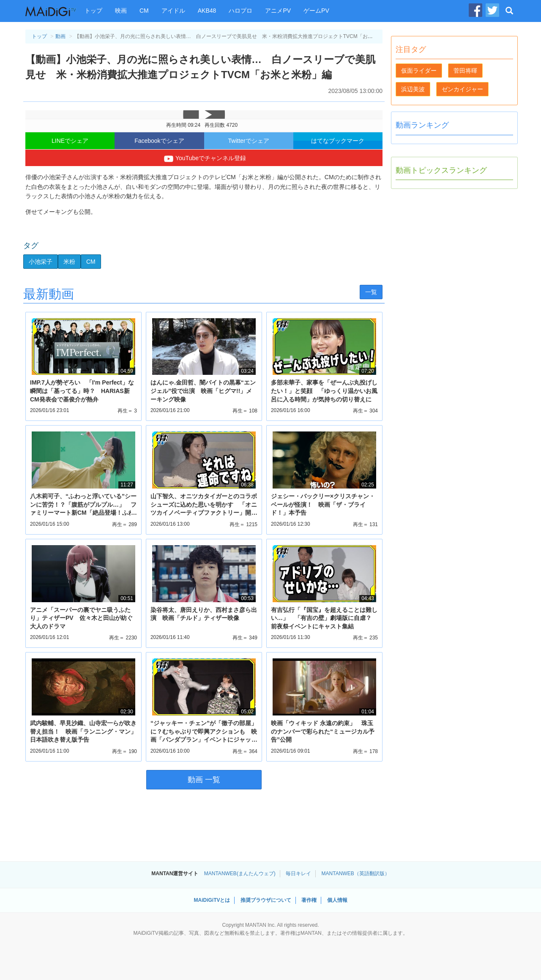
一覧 (371, 292)
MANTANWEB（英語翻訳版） (356, 874)
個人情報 (337, 900)
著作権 (309, 900)
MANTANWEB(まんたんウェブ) (240, 874)
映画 (121, 11)
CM (144, 11)
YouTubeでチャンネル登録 (204, 159)
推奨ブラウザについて (266, 900)
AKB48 (207, 11)
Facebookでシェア (159, 141)
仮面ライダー (419, 71)
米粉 (69, 262)
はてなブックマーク (338, 141)
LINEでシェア (70, 141)
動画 (60, 36)
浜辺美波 (413, 89)
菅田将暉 (465, 71)
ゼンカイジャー (462, 89)
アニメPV (278, 11)
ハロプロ (240, 11)
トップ (93, 11)
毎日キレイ (298, 874)
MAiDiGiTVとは (212, 900)
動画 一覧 (204, 780)
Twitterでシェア (249, 141)
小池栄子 (41, 262)
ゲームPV (316, 11)
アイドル (173, 11)
